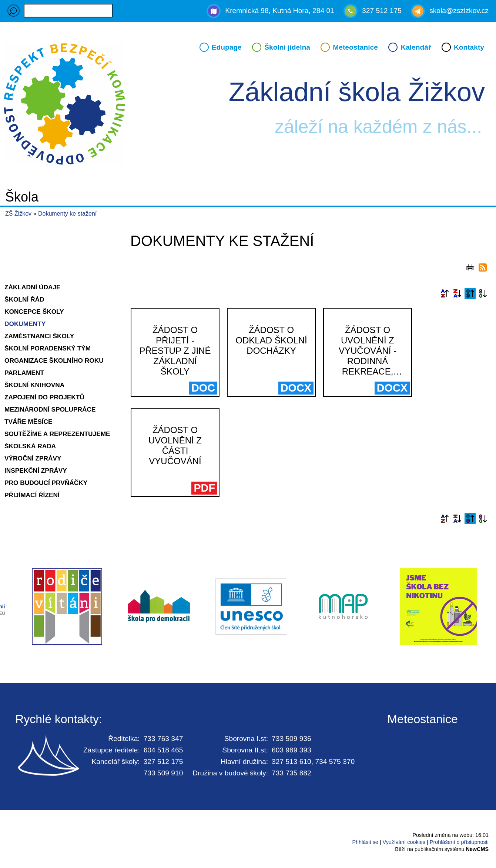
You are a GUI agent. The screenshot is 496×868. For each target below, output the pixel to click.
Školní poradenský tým (48, 348)
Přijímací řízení (32, 495)
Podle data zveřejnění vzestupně (470, 293)
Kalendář (416, 47)
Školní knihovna (34, 385)
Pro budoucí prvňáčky (46, 483)
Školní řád (24, 299)
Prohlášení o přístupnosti (459, 842)
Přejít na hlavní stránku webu (248, 105)
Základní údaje (33, 287)
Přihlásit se (365, 842)
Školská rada (30, 446)
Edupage (227, 47)
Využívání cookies (404, 842)
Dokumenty (25, 324)
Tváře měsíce (29, 422)
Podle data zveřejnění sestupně (483, 293)
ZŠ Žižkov (18, 214)
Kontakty (469, 47)
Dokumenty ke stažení (67, 214)
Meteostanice (355, 47)
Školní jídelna (287, 47)
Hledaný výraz (14, 11)
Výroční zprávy (33, 458)
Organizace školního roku (54, 360)
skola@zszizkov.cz (459, 11)
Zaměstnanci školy (39, 336)
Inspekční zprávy (36, 470)
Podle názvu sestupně (457, 293)
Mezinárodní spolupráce (50, 409)
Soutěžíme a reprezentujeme (57, 434)
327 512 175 (382, 11)
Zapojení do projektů (44, 397)
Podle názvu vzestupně (445, 293)
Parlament (24, 373)
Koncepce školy (34, 312)
